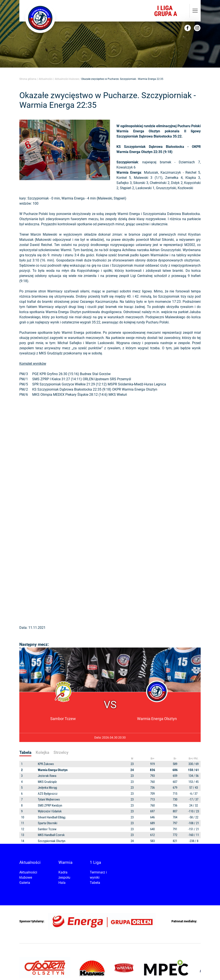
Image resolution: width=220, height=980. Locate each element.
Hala (62, 883)
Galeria (25, 883)
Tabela (95, 883)
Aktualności (46, 79)
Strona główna (28, 79)
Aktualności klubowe (67, 79)
